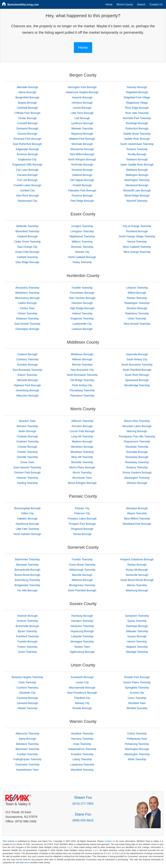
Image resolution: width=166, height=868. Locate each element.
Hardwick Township (82, 734)
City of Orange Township (137, 226)
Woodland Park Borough (137, 524)
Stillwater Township (137, 631)
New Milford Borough (82, 154)
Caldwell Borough (27, 236)
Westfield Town (137, 703)
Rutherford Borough (137, 128)
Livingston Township (82, 231)
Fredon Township (27, 647)
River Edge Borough (137, 108)
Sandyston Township (137, 616)
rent (26, 862)
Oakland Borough (82, 175)
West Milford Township (137, 519)
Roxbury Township (137, 467)
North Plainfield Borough (82, 590)
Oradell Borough (82, 185)
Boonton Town (27, 421)
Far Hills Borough (27, 590)
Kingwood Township (82, 319)
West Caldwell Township (137, 247)
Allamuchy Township (27, 734)
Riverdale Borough (137, 452)
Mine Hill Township (82, 457)
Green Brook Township (82, 565)
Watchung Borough (137, 590)
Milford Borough (137, 293)
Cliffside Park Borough (27, 113)
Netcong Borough (137, 431)
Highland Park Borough (27, 385)
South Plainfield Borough (137, 370)
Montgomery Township (82, 585)
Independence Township (82, 749)
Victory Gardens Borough (137, 473)
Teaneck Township (137, 149)
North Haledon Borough (27, 534)
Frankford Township (27, 636)
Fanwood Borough (27, 698)
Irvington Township (82, 226)
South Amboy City (137, 359)
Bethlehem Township (27, 293)
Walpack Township (137, 647)
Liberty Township (82, 759)
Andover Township (27, 621)
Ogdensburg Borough (82, 652)
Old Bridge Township (82, 380)
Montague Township (82, 642)
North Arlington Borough (82, 159)
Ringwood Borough (82, 529)
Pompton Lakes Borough (82, 519)
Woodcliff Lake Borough (137, 191)
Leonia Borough (82, 108)
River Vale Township (137, 113)
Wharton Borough (137, 483)
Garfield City (27, 191)
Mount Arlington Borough (82, 483)
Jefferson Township (82, 421)
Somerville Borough (137, 575)
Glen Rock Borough (27, 196)
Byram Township (27, 631)
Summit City (137, 693)
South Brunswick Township (137, 365)
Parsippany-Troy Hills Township (137, 436)
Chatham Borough (27, 436)
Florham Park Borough (27, 473)
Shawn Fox (83, 797)
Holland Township (82, 313)
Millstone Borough (82, 580)
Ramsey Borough (137, 87)
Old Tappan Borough (82, 180)
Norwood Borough (82, 170)
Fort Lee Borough (27, 180)
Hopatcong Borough (82, 631)
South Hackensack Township (137, 144)
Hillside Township (27, 708)
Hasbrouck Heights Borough (82, 92)
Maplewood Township (82, 236)
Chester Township (27, 452)
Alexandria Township (27, 288)
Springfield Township (137, 688)
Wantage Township (137, 652)
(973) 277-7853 (83, 804)
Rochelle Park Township (137, 118)
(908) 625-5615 (83, 820)
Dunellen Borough (27, 365)
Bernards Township (27, 565)
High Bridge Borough (82, 308)
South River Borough (137, 375)
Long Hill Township (82, 436)
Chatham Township (27, 442)
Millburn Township (82, 242)
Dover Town (27, 462)
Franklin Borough (27, 642)
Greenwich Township (27, 765)
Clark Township (27, 682)
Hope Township (82, 744)
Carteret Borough (27, 354)
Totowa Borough (82, 534)
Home (109, 4)
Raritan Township (137, 298)
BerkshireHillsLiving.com (23, 5)
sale (17, 862)
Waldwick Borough (137, 170)
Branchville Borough (27, 626)
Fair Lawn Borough (27, 170)
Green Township (27, 652)
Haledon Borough (27, 519)
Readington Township (137, 303)
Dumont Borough (27, 134)
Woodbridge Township (137, 385)
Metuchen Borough (27, 396)
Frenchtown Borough (82, 293)
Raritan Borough (137, 565)
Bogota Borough (27, 103)
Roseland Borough (137, 231)
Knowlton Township (82, 754)
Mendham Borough (82, 447)
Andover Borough (27, 616)
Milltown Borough (82, 359)
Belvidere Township (27, 744)
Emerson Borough (27, 154)
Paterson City (82, 513)
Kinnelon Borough (82, 426)
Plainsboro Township (82, 396)
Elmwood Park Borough (27, 139)
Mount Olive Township (137, 421)
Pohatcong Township (137, 744)
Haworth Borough (82, 97)
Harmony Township (82, 739)
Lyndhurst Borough (82, 123)
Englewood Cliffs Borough (27, 165)
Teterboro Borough (137, 159)
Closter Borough (27, 118)
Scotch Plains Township (137, 682)
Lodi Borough (82, 118)
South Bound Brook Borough (137, 580)
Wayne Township (137, 513)
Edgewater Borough (27, 149)
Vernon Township (137, 642)
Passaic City (82, 508)
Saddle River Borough (137, 139)
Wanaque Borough (137, 508)
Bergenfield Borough (27, 97)
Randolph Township (137, 447)
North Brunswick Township (82, 375)
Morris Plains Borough (82, 467)
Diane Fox (83, 814)
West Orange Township (137, 252)
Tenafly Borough (137, 154)
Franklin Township (82, 288)
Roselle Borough (82, 708)
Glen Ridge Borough (27, 262)
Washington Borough (137, 749)
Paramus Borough (82, 196)
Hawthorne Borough (27, 524)
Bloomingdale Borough (27, 508)
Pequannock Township (137, 442)
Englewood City (27, 159)
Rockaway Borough (137, 457)
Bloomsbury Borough (27, 298)
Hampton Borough (82, 303)
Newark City (82, 252)
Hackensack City (27, 201)
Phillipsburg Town (137, 739)
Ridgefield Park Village (137, 97)
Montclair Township (82, 247)
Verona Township (137, 242)
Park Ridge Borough (82, 201)
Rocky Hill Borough (137, 570)
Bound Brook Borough (27, 575)
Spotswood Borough (137, 380)
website (11, 841)
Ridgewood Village (137, 103)
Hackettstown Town (27, 770)
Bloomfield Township (27, 231)
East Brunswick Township (27, 370)
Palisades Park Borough (82, 191)
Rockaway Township (137, 462)
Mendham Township (82, 452)
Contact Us (156, 4)
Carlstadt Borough (27, 108)
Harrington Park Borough (82, 87)
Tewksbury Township (137, 313)
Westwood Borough (137, 185)
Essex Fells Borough (27, 252)
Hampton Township (82, 621)
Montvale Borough (82, 144)
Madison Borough (82, 442)
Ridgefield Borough (137, 92)
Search (141, 4)
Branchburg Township (27, 580)
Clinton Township (27, 313)
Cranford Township (27, 688)
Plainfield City (82, 698)
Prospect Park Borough (82, 524)
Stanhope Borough (137, 626)
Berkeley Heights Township (27, 677)
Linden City (82, 682)
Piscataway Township (82, 390)
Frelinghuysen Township (27, 759)
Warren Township (137, 585)
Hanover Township (27, 478)
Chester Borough (27, 447)
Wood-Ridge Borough (137, 196)
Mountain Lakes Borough (137, 426)
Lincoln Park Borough (82, 431)
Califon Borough (27, 303)
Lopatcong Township (82, 765)
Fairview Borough (27, 175)
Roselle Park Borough (137, 677)
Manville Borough (82, 575)
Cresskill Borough (27, 123)
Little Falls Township (27, 529)
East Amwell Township (27, 324)
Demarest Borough (27, 128)
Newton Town (82, 647)
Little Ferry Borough (82, 113)
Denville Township (27, 457)
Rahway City (82, 703)
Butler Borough (27, 431)
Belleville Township (27, 226)
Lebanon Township (137, 288)
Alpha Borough (27, 739)
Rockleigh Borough (137, 123)
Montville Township (82, 462)
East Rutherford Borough (27, 144)
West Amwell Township (137, 324)
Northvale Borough (82, 165)
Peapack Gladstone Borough (137, 559)
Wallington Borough (137, 175)
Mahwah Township (82, 128)
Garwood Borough (27, 703)
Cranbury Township (27, 359)
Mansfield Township (82, 770)
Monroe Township (82, 365)
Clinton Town (27, 308)
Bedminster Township (27, 559)
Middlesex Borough (82, 354)
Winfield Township (137, 708)
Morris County (125, 4)
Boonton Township (27, 426)
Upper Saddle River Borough (137, 165)
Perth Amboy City (82, 385)
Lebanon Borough (82, 329)
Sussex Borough (137, 636)
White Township (137, 759)
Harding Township (27, 483)
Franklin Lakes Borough (27, 185)
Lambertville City (82, 324)
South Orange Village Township (137, 236)
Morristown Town (82, 478)
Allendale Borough (27, 87)
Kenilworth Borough (82, 677)
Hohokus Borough (82, 103)
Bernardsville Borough (27, 570)
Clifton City (27, 513)
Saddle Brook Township (137, 134)
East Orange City (27, 247)
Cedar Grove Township (27, 242)
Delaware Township (27, 319)
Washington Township (137, 180)
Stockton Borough (137, 308)
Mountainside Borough (82, 688)
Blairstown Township (27, 749)
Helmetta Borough (27, 380)
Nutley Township (82, 262)
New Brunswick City (82, 370)
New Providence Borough (82, 693)
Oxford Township (137, 734)
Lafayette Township (82, 636)
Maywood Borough (82, 134)
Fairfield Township (27, 257)
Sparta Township (137, 621)
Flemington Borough (27, 329)
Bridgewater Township (27, 585)
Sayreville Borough (137, 354)
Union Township (137, 319)
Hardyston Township (82, 626)
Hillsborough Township (82, 570)
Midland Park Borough (82, 139)
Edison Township (27, 375)
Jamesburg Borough (27, 390)
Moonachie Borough (82, 149)
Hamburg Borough (82, 616)
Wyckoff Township (137, 201)
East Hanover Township (27, 467)
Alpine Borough (27, 92)
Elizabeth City (27, 693)
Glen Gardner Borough (82, 298)
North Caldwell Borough (82, 257)
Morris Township (82, 473)
